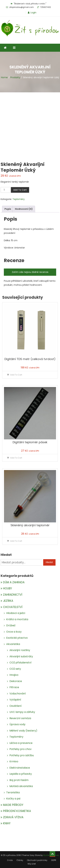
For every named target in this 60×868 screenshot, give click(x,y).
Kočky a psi (13, 799)
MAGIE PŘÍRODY (13, 805)
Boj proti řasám (19, 780)
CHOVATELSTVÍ (13, 607)
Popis (8, 209)
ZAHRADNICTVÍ (13, 595)
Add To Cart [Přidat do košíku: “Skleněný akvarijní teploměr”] (16, 541)
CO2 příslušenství (20, 663)
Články (20, 860)
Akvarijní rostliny (20, 650)
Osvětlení (16, 706)
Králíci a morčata (17, 619)
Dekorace (16, 681)
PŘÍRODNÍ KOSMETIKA (17, 811)
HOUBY (8, 588)
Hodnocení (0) (24, 209)
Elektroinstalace (20, 768)
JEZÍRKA (8, 601)
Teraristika (13, 792)
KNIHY (7, 823)
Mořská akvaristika (21, 786)
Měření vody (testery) (23, 731)
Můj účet (32, 864)
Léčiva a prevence (21, 743)
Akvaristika (13, 644)
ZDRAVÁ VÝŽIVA (13, 817)
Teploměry (19, 199)
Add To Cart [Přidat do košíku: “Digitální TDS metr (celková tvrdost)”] (16, 375)
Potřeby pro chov (20, 749)
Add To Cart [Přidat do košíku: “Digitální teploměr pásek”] (16, 458)
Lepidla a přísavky (21, 774)
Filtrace (14, 687)
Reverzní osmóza (20, 718)
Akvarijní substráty (21, 656)
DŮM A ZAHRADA (14, 582)
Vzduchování (18, 694)
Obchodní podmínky (37, 860)
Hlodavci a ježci (16, 613)
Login (33, 13)
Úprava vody (17, 724)
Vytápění (15, 700)
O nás (10, 860)
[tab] (8, 209)
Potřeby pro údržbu (22, 755)
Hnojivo (14, 675)
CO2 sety (15, 669)
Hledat (49, 562)
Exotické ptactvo (17, 638)
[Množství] (5, 190)
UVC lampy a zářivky (22, 712)
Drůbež (11, 625)
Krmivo (14, 761)
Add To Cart (20, 190)
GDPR (54, 860)
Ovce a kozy (14, 632)
